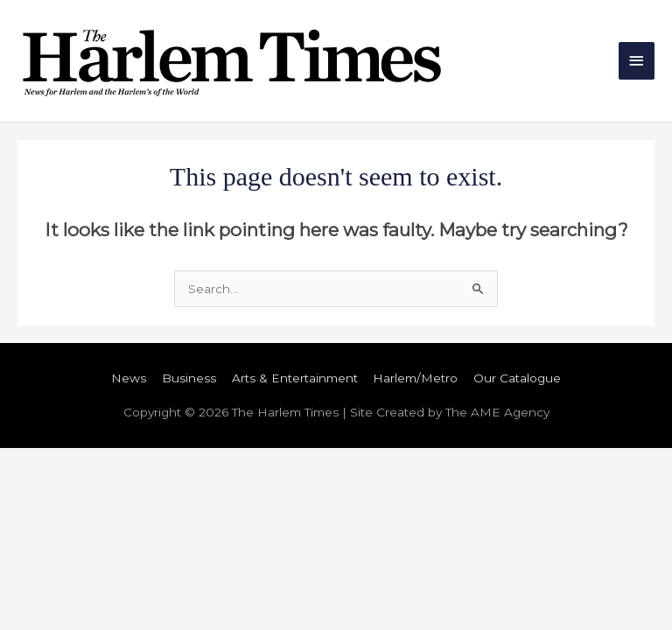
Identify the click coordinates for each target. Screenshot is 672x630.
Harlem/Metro (415, 378)
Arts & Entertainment (295, 378)
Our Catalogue (517, 378)
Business (189, 378)
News (129, 378)
